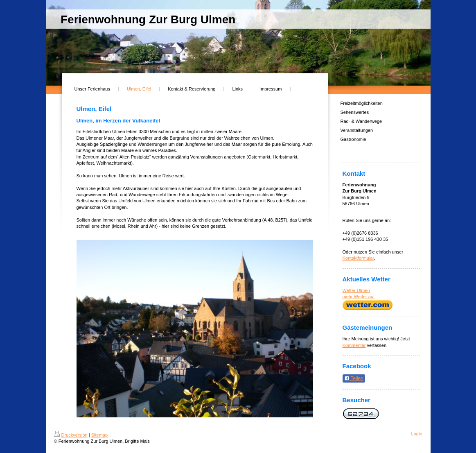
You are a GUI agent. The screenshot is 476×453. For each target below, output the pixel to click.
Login (417, 434)
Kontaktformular (358, 258)
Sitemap (99, 435)
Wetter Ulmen (356, 290)
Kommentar (354, 345)
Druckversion (71, 435)
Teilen (354, 378)
